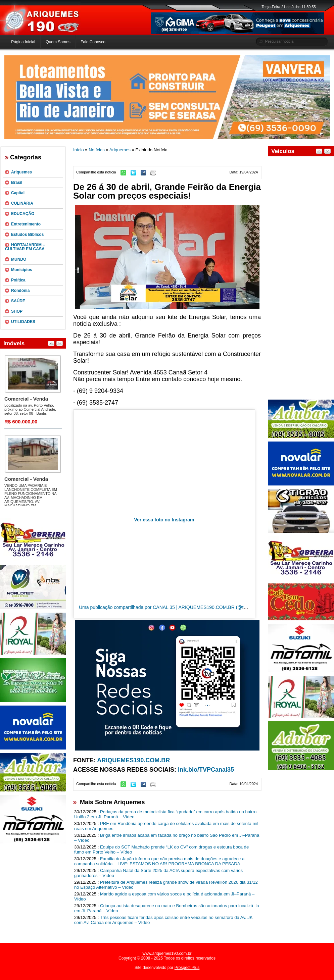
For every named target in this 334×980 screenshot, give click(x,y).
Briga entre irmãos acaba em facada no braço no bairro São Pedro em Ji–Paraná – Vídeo (167, 838)
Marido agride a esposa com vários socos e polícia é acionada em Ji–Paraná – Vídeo (164, 896)
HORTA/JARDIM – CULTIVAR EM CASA (25, 247)
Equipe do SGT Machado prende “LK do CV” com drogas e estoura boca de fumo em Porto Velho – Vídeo (161, 849)
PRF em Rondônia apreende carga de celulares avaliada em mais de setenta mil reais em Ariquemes (166, 826)
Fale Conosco (93, 42)
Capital (18, 193)
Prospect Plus (187, 968)
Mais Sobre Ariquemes (112, 802)
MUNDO (19, 259)
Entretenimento (26, 224)
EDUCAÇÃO (23, 214)
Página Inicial (23, 42)
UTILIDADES (23, 322)
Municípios (22, 270)
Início (79, 150)
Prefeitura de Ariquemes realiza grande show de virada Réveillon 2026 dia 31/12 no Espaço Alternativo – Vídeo (166, 885)
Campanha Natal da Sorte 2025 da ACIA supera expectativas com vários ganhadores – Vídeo (158, 873)
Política (18, 280)
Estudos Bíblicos (27, 235)
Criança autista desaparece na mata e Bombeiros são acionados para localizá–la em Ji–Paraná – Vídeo (167, 908)
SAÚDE (18, 301)
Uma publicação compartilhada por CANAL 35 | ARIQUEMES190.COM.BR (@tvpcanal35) (173, 607)
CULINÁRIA (22, 203)
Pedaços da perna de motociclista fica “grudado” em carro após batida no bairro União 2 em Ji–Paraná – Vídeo (165, 814)
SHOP (17, 311)
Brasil (17, 183)
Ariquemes (21, 172)
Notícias (97, 150)
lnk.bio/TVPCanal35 (206, 770)
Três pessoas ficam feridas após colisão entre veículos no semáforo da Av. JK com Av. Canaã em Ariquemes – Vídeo (163, 920)
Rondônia (20, 291)
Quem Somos (58, 42)
